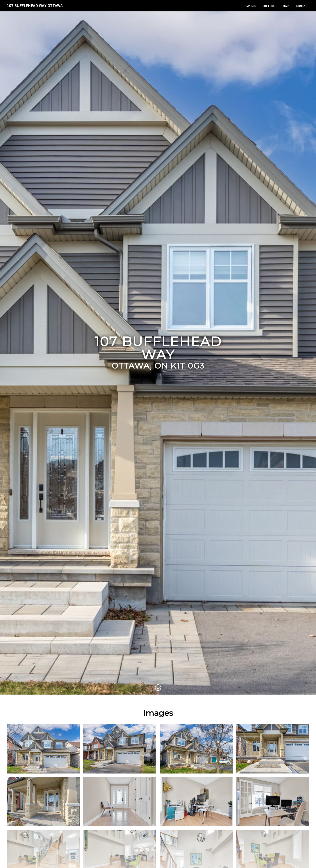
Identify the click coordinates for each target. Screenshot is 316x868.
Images (251, 6)
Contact (302, 6)
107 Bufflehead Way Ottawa (35, 6)
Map (286, 6)
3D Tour (269, 6)
